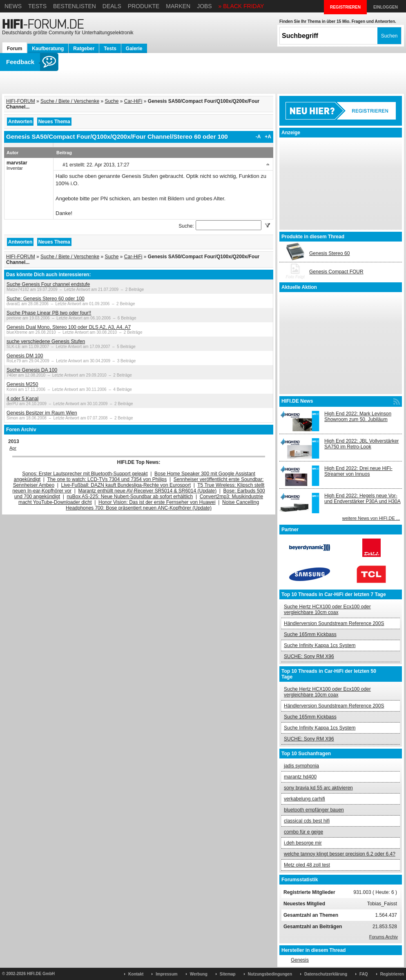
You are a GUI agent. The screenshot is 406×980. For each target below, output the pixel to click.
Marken (178, 6)
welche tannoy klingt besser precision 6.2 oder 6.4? (340, 854)
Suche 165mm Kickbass (310, 634)
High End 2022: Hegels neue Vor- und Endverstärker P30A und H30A (362, 499)
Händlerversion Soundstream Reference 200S (334, 623)
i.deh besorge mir (303, 843)
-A (258, 137)
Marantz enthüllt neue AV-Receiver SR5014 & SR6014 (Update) (148, 491)
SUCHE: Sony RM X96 (309, 656)
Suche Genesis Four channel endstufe (48, 284)
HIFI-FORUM (21, 101)
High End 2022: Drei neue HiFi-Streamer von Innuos (358, 471)
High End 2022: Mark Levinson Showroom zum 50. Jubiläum (358, 417)
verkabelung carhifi (304, 799)
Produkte (144, 6)
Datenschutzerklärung (326, 974)
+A (268, 137)
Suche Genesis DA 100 (32, 370)
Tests (37, 6)
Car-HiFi (133, 101)
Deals (112, 6)
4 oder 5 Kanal (22, 399)
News (13, 6)
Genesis (300, 960)
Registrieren (392, 974)
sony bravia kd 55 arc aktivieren (318, 788)
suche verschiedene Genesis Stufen (46, 341)
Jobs (204, 6)
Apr (13, 448)
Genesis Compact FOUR (336, 272)
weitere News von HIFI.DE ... (371, 518)
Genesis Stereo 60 (329, 253)
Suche (112, 101)
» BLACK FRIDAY (241, 6)
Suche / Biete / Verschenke (70, 101)
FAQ (364, 974)
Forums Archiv (384, 937)
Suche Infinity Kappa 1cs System (320, 645)
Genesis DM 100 (25, 356)
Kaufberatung (48, 49)
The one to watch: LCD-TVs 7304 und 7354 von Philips (107, 479)
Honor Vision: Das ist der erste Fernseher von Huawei (157, 502)
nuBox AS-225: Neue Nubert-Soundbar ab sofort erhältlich (130, 497)
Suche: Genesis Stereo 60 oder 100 (46, 299)
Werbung (199, 974)
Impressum (166, 974)
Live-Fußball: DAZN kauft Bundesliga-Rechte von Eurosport (126, 485)
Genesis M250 (22, 384)
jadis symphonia (301, 766)
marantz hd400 (300, 777)
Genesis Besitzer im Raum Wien (42, 413)
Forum (14, 49)
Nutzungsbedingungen (270, 974)
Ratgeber (84, 49)
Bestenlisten (75, 6)
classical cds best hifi (307, 821)
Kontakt (136, 974)
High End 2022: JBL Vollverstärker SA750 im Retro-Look (361, 444)
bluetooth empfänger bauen (314, 810)
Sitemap (228, 974)
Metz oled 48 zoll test (307, 865)
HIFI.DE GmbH (41, 974)
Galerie (134, 49)
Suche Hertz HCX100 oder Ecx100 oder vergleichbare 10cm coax (327, 610)
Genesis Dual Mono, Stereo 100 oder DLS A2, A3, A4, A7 (69, 327)
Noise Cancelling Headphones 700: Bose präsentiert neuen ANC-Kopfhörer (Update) (162, 505)
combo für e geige (303, 832)
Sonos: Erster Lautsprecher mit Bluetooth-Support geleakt (85, 474)
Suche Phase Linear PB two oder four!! (49, 313)
